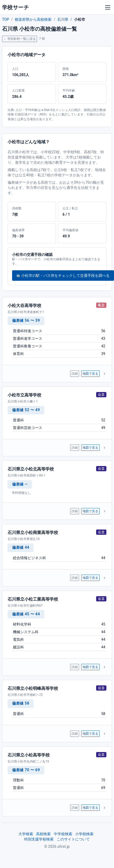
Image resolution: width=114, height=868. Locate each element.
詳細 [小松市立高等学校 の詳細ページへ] (75, 448)
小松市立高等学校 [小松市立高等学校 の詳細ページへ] (24, 395)
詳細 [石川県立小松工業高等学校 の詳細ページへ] (75, 667)
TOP (6, 19)
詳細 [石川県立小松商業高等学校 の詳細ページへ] (75, 578)
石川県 (63, 19)
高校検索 (43, 834)
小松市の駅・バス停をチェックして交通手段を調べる (63, 276)
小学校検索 (84, 834)
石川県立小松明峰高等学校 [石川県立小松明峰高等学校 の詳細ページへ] (33, 688)
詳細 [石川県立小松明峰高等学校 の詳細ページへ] (75, 734)
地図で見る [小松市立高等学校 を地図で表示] (90, 448)
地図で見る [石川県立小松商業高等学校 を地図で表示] (90, 578)
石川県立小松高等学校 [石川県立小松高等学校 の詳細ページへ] (29, 755)
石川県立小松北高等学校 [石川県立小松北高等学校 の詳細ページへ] (31, 469)
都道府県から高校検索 (33, 19)
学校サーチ (15, 7)
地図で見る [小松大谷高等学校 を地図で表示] (90, 374)
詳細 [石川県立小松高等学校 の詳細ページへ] (75, 808)
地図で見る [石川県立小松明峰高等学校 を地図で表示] (90, 734)
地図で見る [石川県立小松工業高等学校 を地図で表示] (90, 667)
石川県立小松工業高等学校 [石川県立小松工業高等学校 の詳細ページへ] (33, 599)
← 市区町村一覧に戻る (20, 39)
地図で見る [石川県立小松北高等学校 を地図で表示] (90, 511)
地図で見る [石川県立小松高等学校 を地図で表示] (90, 808)
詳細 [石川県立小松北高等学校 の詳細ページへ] (75, 511)
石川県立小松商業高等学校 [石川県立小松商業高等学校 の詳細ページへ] (33, 533)
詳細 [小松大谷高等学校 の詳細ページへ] (75, 374)
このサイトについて (73, 839)
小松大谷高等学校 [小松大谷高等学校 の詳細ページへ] (24, 306)
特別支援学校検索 (39, 839)
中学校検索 (63, 834)
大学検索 (26, 834)
